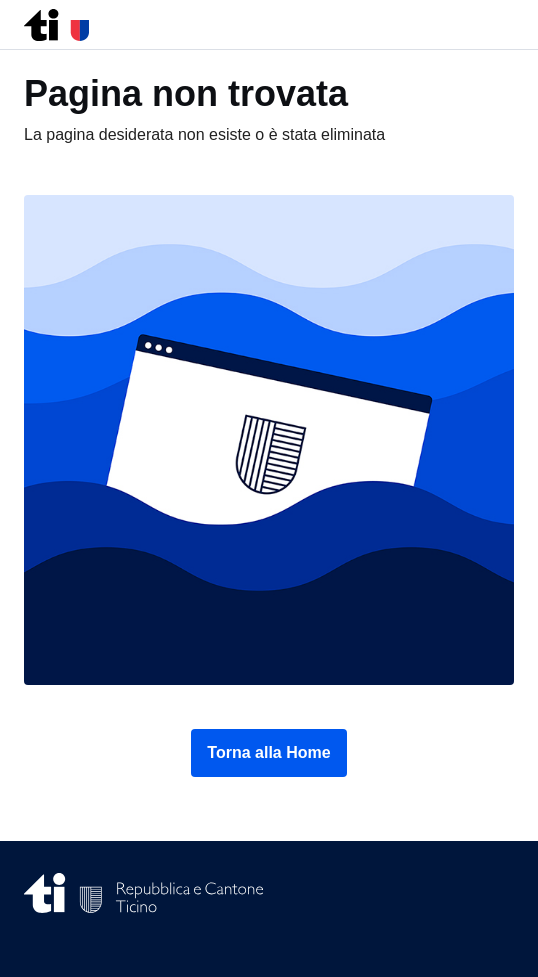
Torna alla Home (268, 752)
